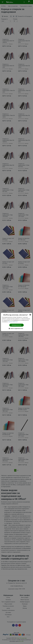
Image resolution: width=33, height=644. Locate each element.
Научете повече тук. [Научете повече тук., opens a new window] (13, 322)
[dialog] (17, 322)
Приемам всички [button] (16, 325)
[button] (16, 329)
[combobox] (30, 315)
